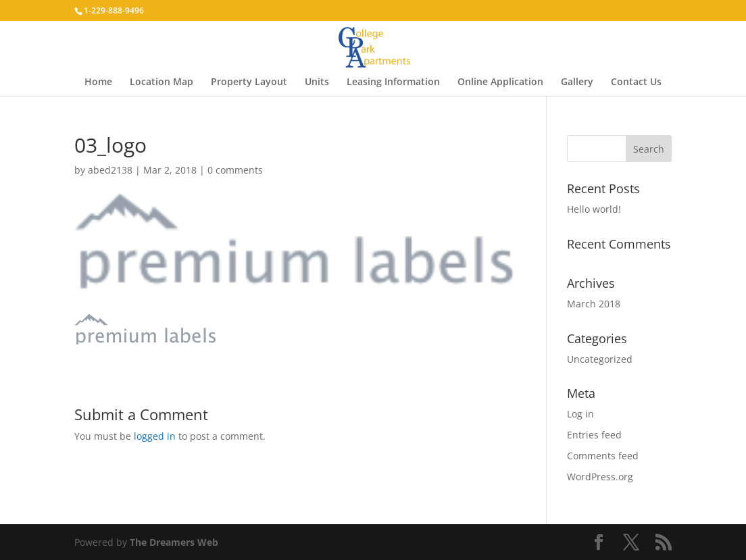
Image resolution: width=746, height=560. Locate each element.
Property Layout (249, 82)
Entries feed (594, 435)
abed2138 (110, 170)
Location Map (161, 82)
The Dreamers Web (174, 542)
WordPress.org (600, 477)
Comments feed (603, 456)
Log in (580, 414)
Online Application (500, 82)
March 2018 (594, 304)
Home (98, 82)
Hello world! (594, 209)
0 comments (235, 170)
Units (317, 82)
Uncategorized (600, 359)
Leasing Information (393, 82)
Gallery (577, 82)
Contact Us (636, 82)
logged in (155, 436)
